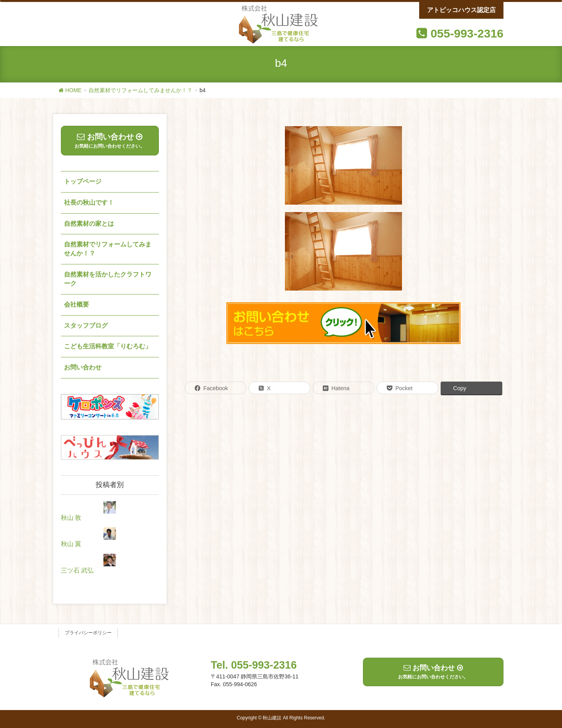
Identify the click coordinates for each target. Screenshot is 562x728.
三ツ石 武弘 (77, 570)
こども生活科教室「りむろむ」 (108, 346)
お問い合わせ (83, 367)
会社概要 (76, 304)
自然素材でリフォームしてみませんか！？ (108, 249)
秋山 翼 (71, 544)
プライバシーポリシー (88, 633)
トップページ (83, 181)
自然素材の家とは (89, 224)
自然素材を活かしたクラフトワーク (108, 279)
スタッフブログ (86, 326)
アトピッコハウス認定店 (461, 10)
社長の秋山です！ (89, 203)
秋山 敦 (71, 518)
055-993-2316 (467, 33)
